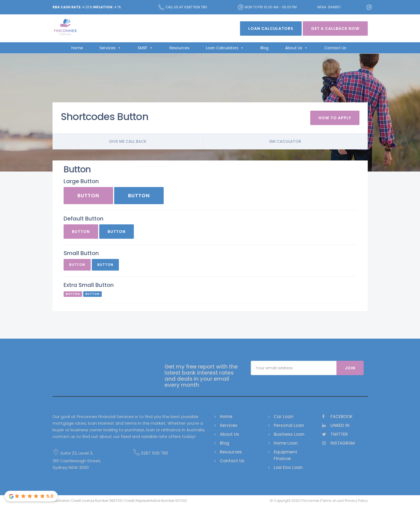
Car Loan (284, 417)
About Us (296, 48)
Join (350, 368)
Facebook (337, 417)
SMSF (145, 48)
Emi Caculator (285, 141)
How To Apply (335, 118)
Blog (264, 48)
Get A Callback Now (335, 28)
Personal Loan (289, 425)
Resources (179, 48)
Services (110, 48)
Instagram (338, 443)
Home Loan (286, 443)
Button (88, 195)
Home (77, 48)
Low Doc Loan (288, 467)
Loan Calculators (271, 28)
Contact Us (335, 48)
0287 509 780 (151, 453)
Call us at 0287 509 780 (183, 7)
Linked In (336, 425)
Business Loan (289, 434)
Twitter (335, 434)
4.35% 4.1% (87, 7)
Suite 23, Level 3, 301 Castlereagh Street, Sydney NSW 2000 (77, 460)
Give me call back (128, 141)
